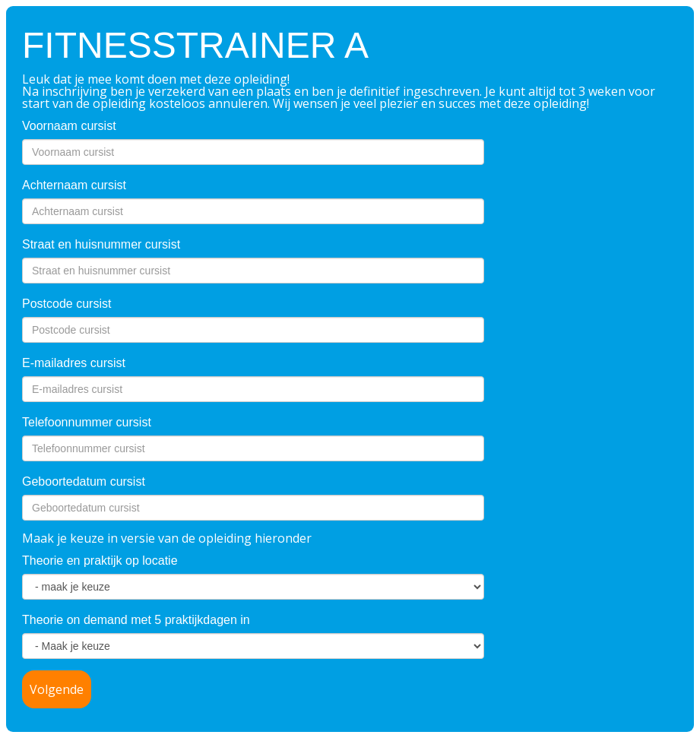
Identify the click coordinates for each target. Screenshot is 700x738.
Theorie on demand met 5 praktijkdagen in (136, 620)
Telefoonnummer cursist (87, 422)
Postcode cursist (67, 304)
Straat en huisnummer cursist (101, 244)
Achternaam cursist (74, 185)
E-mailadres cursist (74, 363)
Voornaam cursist (69, 126)
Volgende (57, 689)
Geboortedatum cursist (84, 481)
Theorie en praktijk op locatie (100, 561)
